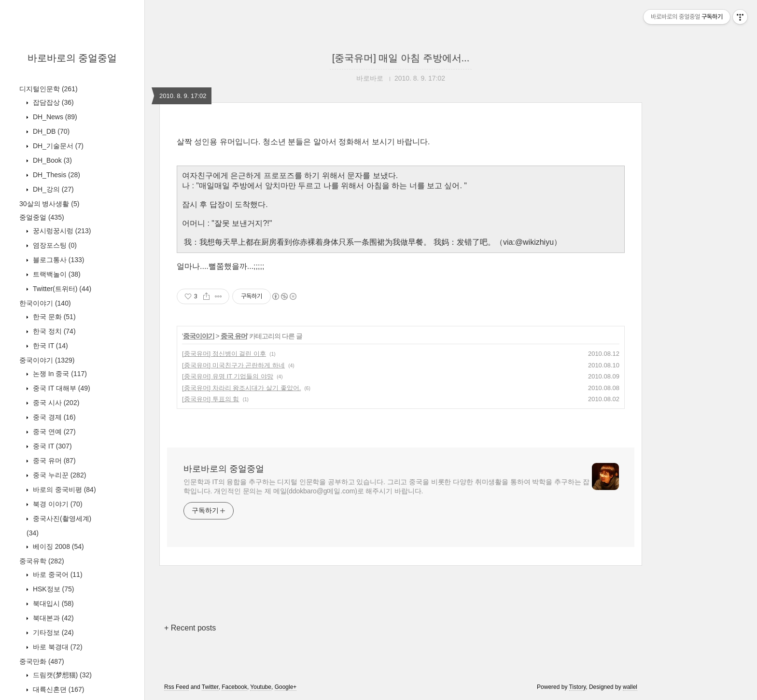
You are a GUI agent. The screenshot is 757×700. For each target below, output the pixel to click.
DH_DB (50, 131)
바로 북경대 (57, 647)
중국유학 (42, 561)
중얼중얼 (42, 217)
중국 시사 (55, 403)
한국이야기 (45, 303)
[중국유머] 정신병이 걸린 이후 (224, 354)
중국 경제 (53, 417)
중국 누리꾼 (58, 475)
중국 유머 (53, 461)
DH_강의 (52, 189)
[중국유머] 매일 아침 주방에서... (401, 58)
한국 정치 (53, 331)
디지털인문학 (49, 89)
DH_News (54, 117)
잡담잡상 (52, 102)
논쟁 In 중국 (59, 374)
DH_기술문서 (57, 146)
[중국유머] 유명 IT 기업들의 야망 (228, 376)
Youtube (261, 687)
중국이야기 (47, 360)
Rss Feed (176, 687)
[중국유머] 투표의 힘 (210, 399)
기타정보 (52, 632)
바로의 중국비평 (63, 490)
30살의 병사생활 (49, 204)
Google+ (286, 687)
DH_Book (51, 160)
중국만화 (42, 661)
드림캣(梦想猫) (61, 675)
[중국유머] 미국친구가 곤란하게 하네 (233, 365)
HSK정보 (52, 589)
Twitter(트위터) (61, 289)
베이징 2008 (57, 546)
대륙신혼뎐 (57, 689)
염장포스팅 (54, 245)
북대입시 (52, 603)
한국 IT (49, 346)
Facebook (234, 687)
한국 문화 (53, 317)
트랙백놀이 (56, 274)
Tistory (578, 687)
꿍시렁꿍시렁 (61, 231)
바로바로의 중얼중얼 (72, 58)
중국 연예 (53, 432)
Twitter (210, 687)
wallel (630, 687)
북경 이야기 (57, 504)
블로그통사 (57, 260)
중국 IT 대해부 (61, 388)
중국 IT (51, 446)
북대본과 (52, 618)
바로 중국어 (57, 574)
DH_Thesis (56, 175)
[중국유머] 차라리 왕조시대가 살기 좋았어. (241, 388)
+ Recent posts (190, 628)
